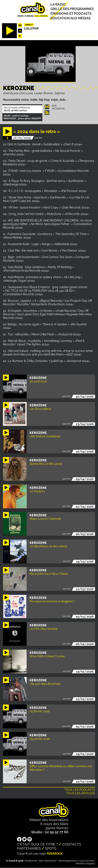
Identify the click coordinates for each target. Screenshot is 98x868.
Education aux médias (71, 18)
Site (54, 106)
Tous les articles (81, 793)
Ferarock (55, 854)
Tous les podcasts (80, 790)
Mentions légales (85, 863)
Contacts (72, 844)
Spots (51, 848)
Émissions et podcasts (71, 13)
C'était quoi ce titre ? (38, 844)
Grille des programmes (72, 9)
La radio (58, 4)
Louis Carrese (86, 861)
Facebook (58, 109)
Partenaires (29, 848)
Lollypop (31, 29)
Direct (29, 25)
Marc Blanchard (48, 861)
